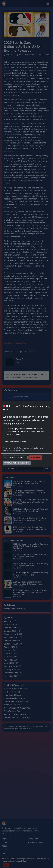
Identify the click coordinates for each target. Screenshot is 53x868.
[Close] (49, 407)
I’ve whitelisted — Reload (15, 458)
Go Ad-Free (35, 458)
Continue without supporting (17, 463)
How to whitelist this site (16, 442)
